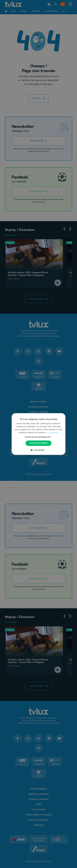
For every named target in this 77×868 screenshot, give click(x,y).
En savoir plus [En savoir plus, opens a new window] (52, 432)
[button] (38, 437)
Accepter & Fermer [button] (38, 443)
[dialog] (39, 434)
